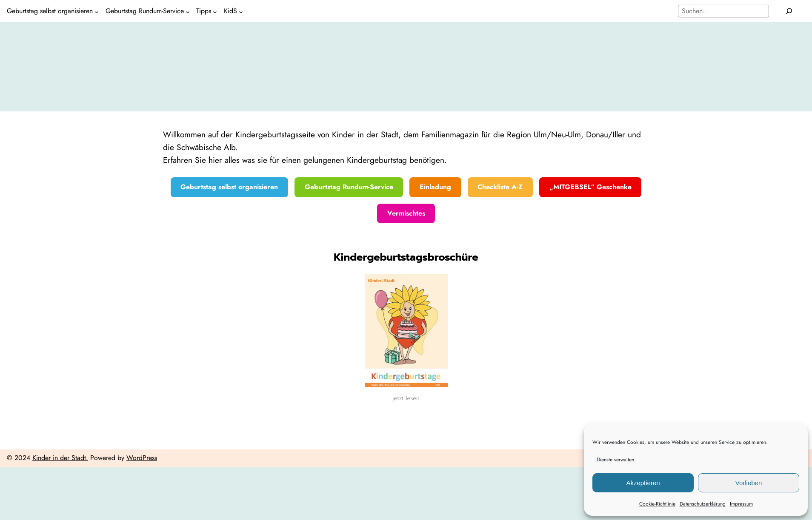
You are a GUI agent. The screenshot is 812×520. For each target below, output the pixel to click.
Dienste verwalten (615, 460)
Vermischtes (406, 213)
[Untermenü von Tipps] (215, 11)
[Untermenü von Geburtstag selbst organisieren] (97, 11)
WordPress (142, 458)
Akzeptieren (643, 483)
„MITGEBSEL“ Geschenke (590, 187)
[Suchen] (789, 11)
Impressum (741, 504)
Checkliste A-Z (500, 187)
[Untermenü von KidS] (241, 11)
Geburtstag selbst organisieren (229, 187)
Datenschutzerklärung (703, 504)
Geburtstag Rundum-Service (349, 187)
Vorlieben (749, 483)
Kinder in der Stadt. (60, 458)
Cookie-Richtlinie (657, 504)
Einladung (435, 187)
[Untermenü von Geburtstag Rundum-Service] (188, 11)
